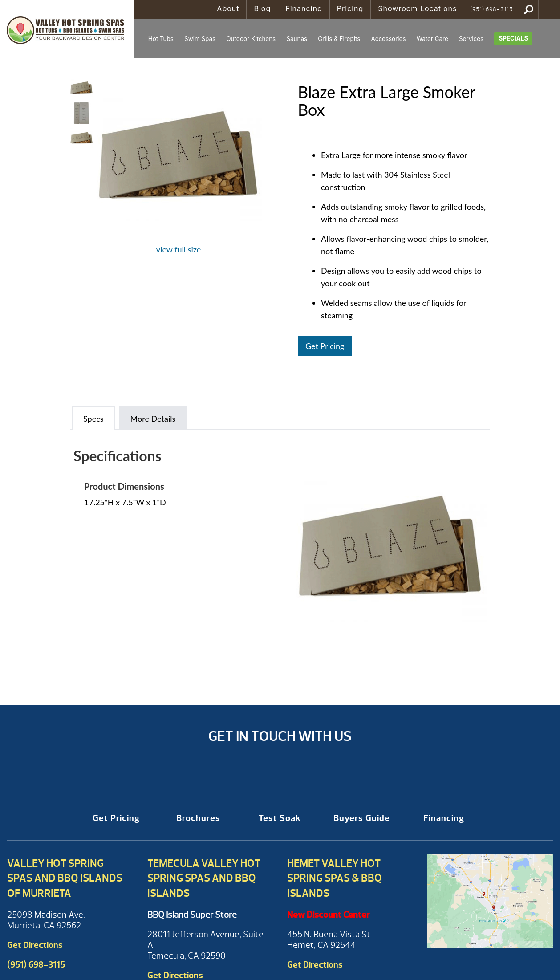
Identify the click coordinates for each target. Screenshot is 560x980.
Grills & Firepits (339, 39)
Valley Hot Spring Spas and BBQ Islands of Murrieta (65, 878)
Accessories (388, 39)
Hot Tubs (161, 39)
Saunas (297, 39)
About (228, 8)
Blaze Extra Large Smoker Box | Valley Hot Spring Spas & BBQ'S (67, 29)
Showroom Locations (417, 8)
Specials (513, 38)
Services (471, 39)
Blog (262, 8)
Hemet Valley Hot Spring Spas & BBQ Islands (335, 878)
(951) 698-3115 (491, 9)
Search (529, 9)
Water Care (432, 39)
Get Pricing (325, 346)
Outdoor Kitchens (251, 39)
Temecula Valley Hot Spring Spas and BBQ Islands (204, 878)
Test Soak (280, 818)
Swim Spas (200, 39)
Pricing (350, 8)
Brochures (198, 818)
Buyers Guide (362, 818)
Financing (304, 8)
